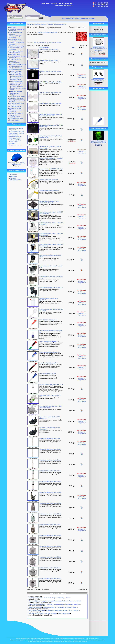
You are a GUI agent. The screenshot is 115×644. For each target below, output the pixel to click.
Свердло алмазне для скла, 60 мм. (50, 579)
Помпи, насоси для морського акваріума (17, 75)
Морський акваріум (40, 24)
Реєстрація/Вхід (68, 18)
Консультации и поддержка (13, 142)
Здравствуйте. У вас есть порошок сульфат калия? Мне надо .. (99, 143)
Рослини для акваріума (36, 614)
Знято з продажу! (15, 120)
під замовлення (42, 43)
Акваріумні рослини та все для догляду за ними (17, 65)
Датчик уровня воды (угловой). (49, 180)
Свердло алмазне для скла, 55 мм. (50, 568)
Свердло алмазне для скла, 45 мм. (50, 546)
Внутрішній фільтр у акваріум (38, 601)
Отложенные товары (98, 59)
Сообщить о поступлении (82, 76)
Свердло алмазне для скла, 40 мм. (50, 536)
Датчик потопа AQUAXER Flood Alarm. (51, 158)
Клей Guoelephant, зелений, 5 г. (49, 341)
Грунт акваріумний (64, 614)
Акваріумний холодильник (37, 604)
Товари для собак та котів (17, 96)
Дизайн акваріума (15, 63)
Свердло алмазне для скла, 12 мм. (50, 482)
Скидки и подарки (98, 67)
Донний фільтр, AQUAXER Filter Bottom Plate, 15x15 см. (49, 202)
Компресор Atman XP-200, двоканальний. (17, 164)
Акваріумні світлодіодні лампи (67, 607)
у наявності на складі (54, 43)
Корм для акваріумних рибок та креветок (16, 52)
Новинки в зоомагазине (17, 150)
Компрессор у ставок (63, 598)
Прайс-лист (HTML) (15, 140)
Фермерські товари (15, 108)
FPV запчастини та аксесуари (15, 111)
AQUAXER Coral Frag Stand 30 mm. (50, 104)
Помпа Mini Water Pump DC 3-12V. (50, 395)
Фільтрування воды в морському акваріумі (17, 82)
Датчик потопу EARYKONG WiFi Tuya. (51, 169)
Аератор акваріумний (35, 598)
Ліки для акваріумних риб (37, 610)
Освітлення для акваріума (17, 46)
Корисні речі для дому (16, 118)
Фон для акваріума (51, 614)
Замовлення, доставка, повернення (16, 129)
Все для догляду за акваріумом (15, 60)
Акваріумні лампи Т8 (50, 607)
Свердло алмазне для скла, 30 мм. (50, 514)
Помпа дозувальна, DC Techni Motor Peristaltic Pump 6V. (51, 407)
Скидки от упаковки (99, 35)
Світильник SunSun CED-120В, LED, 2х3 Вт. (98, 80)
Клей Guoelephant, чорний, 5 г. (49, 363)
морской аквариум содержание (47, 33)
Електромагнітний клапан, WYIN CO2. (51, 288)
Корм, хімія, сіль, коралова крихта (16, 79)
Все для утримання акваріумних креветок (16, 69)
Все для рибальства (15, 107)
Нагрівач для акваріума (73, 604)
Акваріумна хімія (14, 54)
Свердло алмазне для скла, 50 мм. (50, 557)
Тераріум (12, 95)
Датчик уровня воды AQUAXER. (49, 190)
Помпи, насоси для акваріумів (15, 37)
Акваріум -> (14, 176)
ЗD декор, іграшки (15, 117)
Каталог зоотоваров (15, 145)
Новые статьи (13, 175)
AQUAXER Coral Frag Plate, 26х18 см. (51, 82)
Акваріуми (12, 27)
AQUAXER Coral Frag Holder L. (49, 60)
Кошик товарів (98, 24)
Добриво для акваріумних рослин (57, 610)
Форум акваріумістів (15, 137)
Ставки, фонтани (15, 180)
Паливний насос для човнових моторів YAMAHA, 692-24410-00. (98, 49)
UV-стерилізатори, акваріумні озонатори (16, 40)
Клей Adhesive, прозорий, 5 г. (49, 320)
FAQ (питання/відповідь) (16, 132)
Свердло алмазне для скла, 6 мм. (50, 449)
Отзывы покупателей (98, 129)
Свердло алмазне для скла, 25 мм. (50, 503)
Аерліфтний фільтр (75, 601)
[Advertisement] (78, 12)
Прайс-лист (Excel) (14, 138)
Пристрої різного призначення (57, 24)
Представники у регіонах (16, 133)
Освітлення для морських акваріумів (17, 86)
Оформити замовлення (86, 18)
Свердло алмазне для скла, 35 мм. (50, 525)
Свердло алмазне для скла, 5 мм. (50, 438)
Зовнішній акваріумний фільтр (58, 601)
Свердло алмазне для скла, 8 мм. (50, 460)
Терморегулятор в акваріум (55, 604)
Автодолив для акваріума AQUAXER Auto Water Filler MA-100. (51, 115)
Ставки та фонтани (15, 71)
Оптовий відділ (13, 135)
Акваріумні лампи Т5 (35, 607)
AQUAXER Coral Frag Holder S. (49, 50)
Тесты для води (74, 610)
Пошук (28, 16)
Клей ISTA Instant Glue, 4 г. (48, 374)
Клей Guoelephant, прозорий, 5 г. (50, 352)
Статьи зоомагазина (17, 171)
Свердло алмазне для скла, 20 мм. (50, 492)
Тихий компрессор (49, 598)
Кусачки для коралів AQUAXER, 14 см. (51, 385)
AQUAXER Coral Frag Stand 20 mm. (50, 93)
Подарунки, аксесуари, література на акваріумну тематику (17, 100)
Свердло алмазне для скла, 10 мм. (50, 471)
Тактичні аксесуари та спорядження (16, 114)
